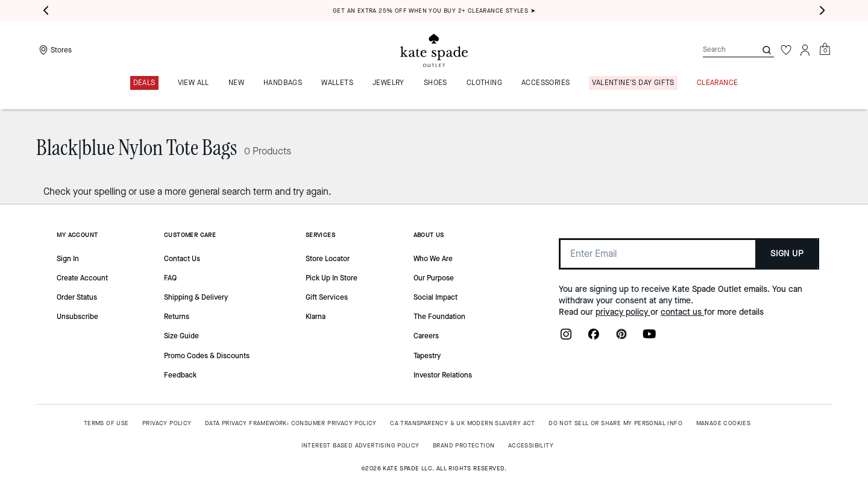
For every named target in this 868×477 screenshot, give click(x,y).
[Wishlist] (786, 50)
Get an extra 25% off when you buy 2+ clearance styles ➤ (434, 11)
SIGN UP (787, 254)
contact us (682, 312)
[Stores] (54, 50)
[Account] (805, 50)
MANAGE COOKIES (724, 423)
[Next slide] (822, 11)
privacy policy (623, 312)
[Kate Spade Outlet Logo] (434, 50)
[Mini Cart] (825, 49)
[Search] (720, 50)
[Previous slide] (46, 11)
